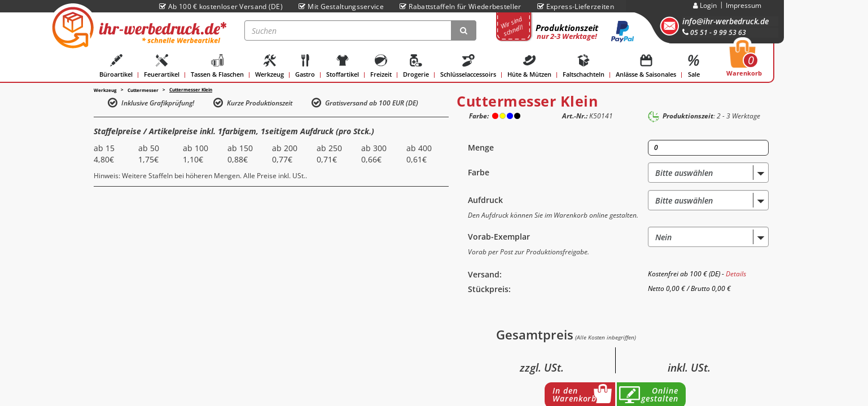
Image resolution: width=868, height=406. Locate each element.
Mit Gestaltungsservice (341, 6)
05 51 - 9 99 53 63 (714, 32)
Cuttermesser (143, 90)
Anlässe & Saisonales (646, 66)
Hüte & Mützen (529, 66)
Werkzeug (269, 66)
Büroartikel (116, 66)
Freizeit (381, 66)
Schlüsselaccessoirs (468, 66)
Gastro (305, 66)
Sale (694, 66)
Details (736, 274)
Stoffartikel (343, 66)
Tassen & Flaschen (217, 66)
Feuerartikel (162, 66)
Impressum (744, 5)
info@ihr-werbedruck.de (725, 21)
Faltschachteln (584, 66)
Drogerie (416, 66)
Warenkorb (744, 61)
